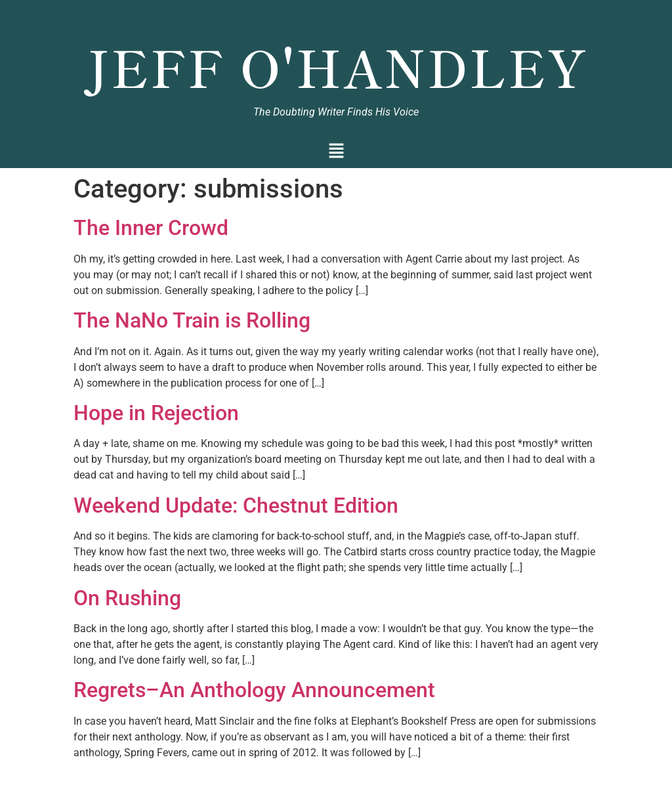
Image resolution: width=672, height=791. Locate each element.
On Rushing (127, 598)
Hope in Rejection (156, 413)
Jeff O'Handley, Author (336, 17)
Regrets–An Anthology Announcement (254, 690)
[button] (336, 152)
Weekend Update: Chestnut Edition (236, 505)
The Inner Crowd (151, 228)
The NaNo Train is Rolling (192, 320)
